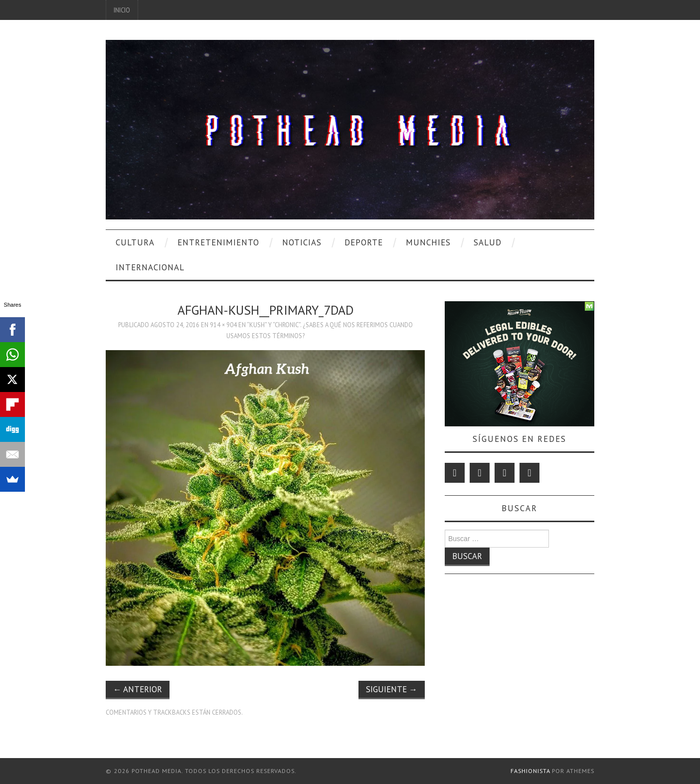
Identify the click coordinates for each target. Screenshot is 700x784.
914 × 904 (223, 325)
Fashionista (530, 771)
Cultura (135, 242)
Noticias (302, 242)
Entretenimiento (218, 242)
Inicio (122, 10)
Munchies (428, 242)
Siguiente (392, 689)
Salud (488, 242)
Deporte (364, 242)
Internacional (150, 267)
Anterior (138, 689)
